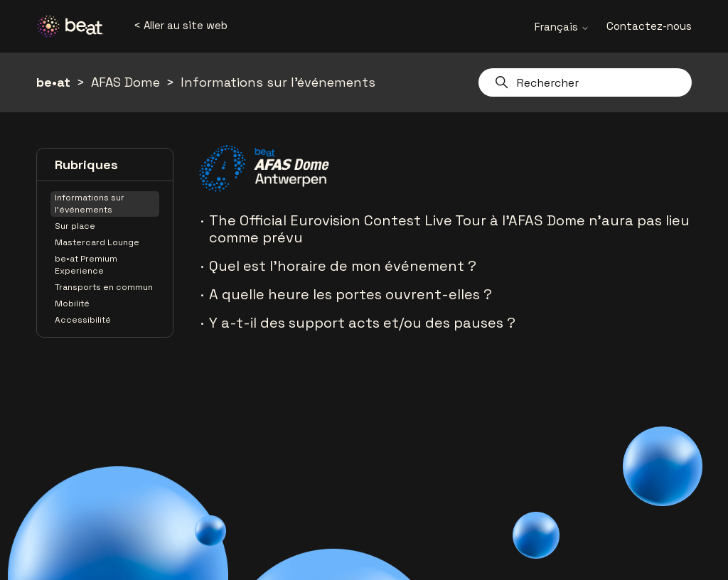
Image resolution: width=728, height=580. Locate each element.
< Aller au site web (181, 25)
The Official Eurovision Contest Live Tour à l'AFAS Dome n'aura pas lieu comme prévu (449, 229)
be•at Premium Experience (86, 265)
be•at (53, 82)
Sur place (75, 226)
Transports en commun (104, 287)
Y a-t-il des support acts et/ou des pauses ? (362, 323)
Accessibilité (83, 320)
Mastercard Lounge (97, 242)
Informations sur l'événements (278, 82)
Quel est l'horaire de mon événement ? (343, 266)
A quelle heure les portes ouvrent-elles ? (350, 294)
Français (562, 27)
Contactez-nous (649, 26)
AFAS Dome (125, 82)
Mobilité (72, 304)
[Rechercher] (585, 82)
